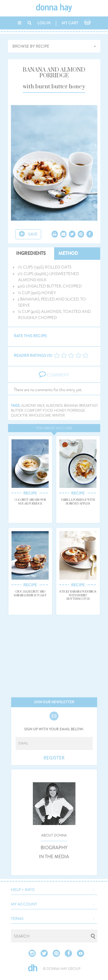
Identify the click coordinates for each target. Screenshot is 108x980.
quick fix (19, 416)
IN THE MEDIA (54, 857)
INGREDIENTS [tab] (31, 253)
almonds (54, 406)
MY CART (70, 23)
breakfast (89, 406)
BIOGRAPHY (54, 848)
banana (71, 406)
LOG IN (44, 23)
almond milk (33, 406)
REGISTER (54, 758)
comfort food (39, 411)
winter (58, 416)
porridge (76, 411)
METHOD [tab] (68, 253)
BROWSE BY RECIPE (31, 46)
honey (60, 411)
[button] (54, 889)
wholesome (40, 416)
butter (17, 411)
